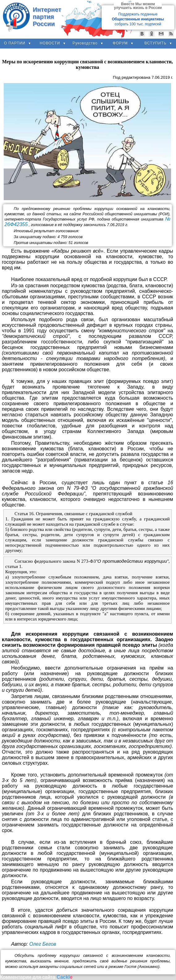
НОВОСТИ (53, 43)
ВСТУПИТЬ (159, 43)
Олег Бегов (43, 944)
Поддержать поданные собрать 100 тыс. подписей (138, 19)
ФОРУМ (123, 43)
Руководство (88, 43)
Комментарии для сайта (36, 977)
